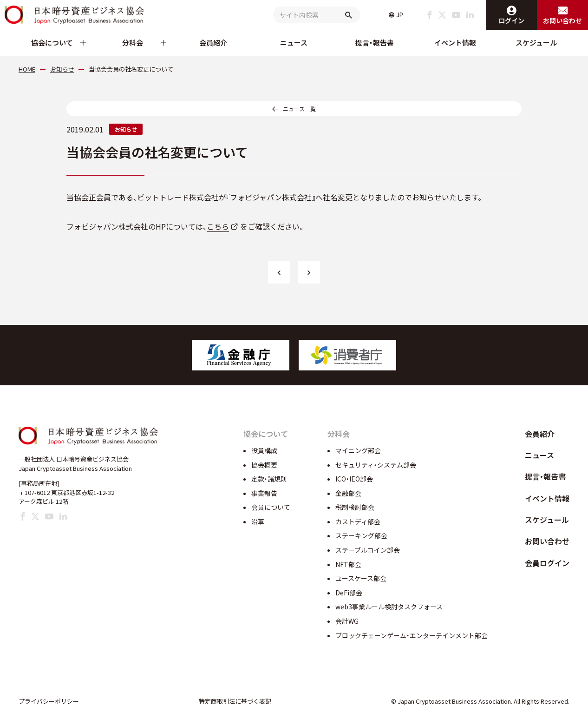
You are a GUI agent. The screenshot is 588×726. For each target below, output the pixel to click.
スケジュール (536, 43)
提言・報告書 (375, 43)
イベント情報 (455, 43)
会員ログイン (547, 563)
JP (400, 15)
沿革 (258, 521)
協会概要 (264, 465)
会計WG (347, 621)
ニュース (294, 43)
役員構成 (264, 450)
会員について (271, 507)
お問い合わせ (547, 541)
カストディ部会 (358, 521)
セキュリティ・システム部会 (376, 465)
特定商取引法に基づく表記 (235, 701)
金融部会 (348, 493)
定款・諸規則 (269, 479)
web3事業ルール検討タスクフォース (389, 607)
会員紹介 (213, 43)
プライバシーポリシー (49, 701)
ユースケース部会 (361, 578)
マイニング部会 (358, 450)
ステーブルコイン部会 (368, 550)
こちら (218, 226)
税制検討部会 (355, 507)
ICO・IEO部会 (354, 479)
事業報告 (264, 493)
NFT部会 (348, 564)
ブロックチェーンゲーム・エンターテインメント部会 (412, 635)
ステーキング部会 (361, 535)
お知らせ (126, 129)
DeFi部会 (349, 593)
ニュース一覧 (299, 109)
